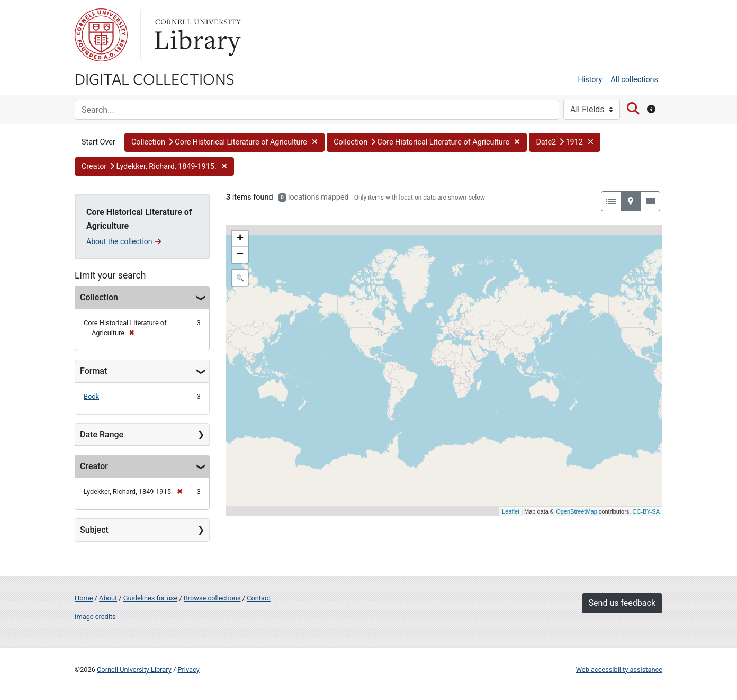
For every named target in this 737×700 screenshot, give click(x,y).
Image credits (95, 617)
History (590, 80)
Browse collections (212, 598)
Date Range (102, 434)
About (108, 598)
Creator (94, 466)
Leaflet (511, 511)
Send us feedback (622, 603)
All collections (634, 80)
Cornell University (101, 35)
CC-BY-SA (646, 511)
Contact (259, 598)
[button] (224, 142)
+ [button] (240, 239)
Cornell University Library (134, 670)
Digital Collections (155, 78)
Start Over (98, 142)
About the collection (124, 241)
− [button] (240, 255)
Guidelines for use (150, 598)
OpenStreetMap (577, 511)
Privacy (188, 670)
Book (91, 396)
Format (93, 371)
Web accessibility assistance (619, 670)
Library (196, 35)
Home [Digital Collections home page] (84, 598)
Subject (94, 530)
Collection (99, 297)
